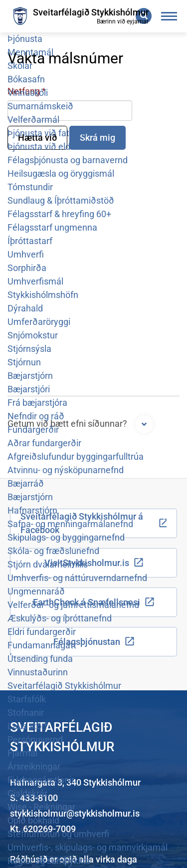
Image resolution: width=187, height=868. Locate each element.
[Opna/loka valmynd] (169, 16)
